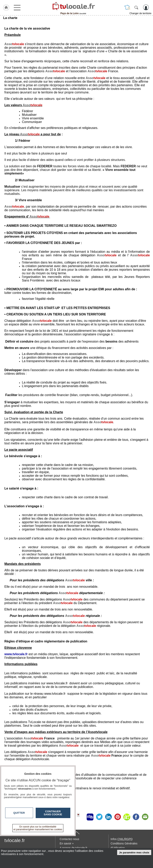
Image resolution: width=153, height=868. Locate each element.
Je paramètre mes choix (134, 853)
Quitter (19, 813)
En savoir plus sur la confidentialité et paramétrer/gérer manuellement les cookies (38, 828)
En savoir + (67, 843)
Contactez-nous (70, 839)
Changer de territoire (140, 13)
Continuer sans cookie (53, 813)
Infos (122, 839)
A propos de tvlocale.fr (74, 848)
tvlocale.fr (15, 840)
